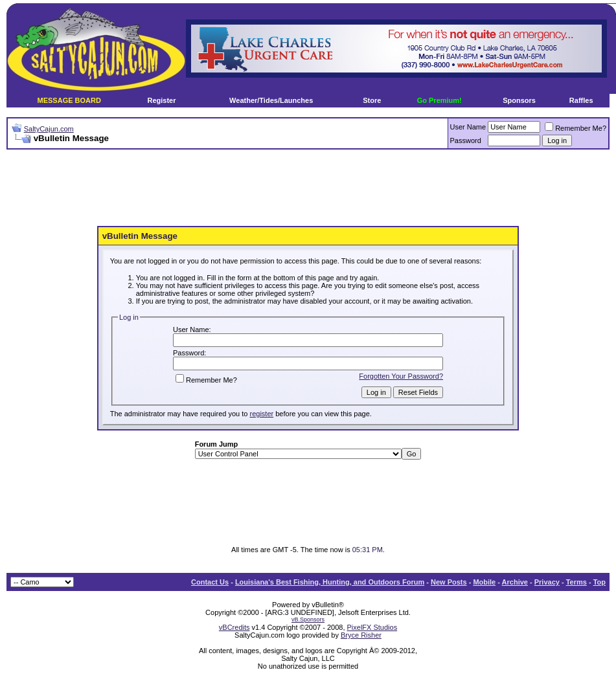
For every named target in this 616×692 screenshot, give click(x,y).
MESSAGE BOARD (69, 100)
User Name (468, 127)
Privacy (547, 582)
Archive (515, 582)
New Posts (449, 582)
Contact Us (210, 582)
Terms (576, 582)
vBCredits (234, 627)
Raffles (581, 100)
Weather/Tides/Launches (271, 100)
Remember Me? (576, 128)
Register (161, 100)
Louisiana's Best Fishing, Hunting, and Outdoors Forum (330, 582)
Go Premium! (439, 100)
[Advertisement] (308, 188)
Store (372, 100)
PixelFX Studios (372, 627)
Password (466, 140)
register (261, 414)
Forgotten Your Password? (401, 376)
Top (599, 582)
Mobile (484, 582)
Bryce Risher (361, 635)
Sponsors (519, 100)
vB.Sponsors (308, 619)
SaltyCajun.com (49, 129)
